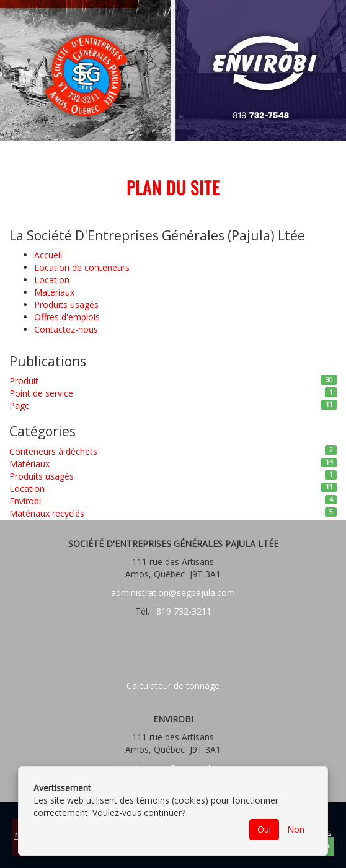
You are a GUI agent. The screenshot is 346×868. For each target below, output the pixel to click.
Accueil (48, 255)
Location (52, 280)
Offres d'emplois (67, 317)
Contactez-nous (66, 329)
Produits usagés (66, 305)
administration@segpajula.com (173, 593)
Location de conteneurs (82, 267)
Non (296, 829)
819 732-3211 (183, 611)
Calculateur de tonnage (173, 686)
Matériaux (54, 292)
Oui (264, 829)
